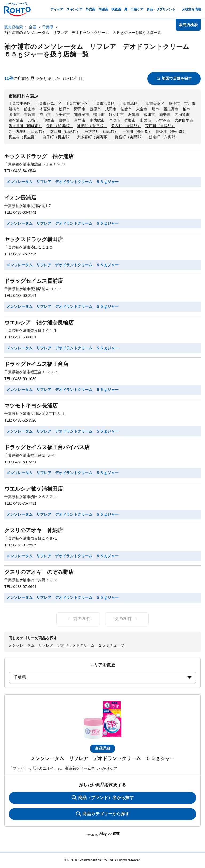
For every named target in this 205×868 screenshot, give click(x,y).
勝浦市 (14, 115)
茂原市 (95, 109)
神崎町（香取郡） (92, 126)
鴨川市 (99, 115)
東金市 (142, 109)
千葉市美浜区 (153, 103)
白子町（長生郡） (58, 137)
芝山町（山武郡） (65, 131)
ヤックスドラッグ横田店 (34, 239)
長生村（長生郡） (23, 137)
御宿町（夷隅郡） (130, 137)
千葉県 (48, 27)
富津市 (149, 115)
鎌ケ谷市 (116, 115)
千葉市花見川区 (48, 103)
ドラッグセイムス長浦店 (34, 281)
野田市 (80, 109)
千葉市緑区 (128, 103)
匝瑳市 (115, 120)
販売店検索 (14, 27)
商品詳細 (102, 748)
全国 (33, 27)
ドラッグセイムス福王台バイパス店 (47, 447)
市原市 (30, 115)
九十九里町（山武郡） (27, 131)
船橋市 (14, 109)
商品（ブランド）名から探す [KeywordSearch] (103, 798)
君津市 (134, 115)
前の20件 (78, 619)
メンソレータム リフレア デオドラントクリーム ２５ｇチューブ (66, 645)
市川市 (190, 103)
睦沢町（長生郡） (171, 131)
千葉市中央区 (20, 103)
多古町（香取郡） (126, 126)
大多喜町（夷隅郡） (94, 137)
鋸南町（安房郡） (164, 137)
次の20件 (127, 619)
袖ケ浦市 (16, 120)
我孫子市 (82, 115)
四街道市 (182, 115)
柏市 (186, 109)
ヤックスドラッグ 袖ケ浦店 (39, 156)
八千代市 (62, 115)
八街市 (33, 120)
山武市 (145, 120)
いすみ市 (163, 120)
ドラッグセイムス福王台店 (36, 364)
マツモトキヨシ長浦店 (31, 406)
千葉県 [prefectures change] (102, 677)
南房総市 (97, 120)
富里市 (80, 120)
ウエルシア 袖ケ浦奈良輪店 (39, 322)
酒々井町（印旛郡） (25, 126)
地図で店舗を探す (174, 78)
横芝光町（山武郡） (101, 131)
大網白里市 (184, 120)
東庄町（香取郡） (160, 126)
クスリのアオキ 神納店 (34, 530)
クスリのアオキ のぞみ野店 (39, 572)
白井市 (64, 120)
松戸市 (64, 109)
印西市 (49, 120)
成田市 (111, 109)
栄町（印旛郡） (60, 126)
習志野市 (171, 109)
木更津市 (47, 109)
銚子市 (174, 103)
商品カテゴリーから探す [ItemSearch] (103, 814)
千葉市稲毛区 (77, 103)
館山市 (30, 109)
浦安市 (165, 115)
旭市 (155, 109)
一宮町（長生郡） (137, 131)
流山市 (45, 115)
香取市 (130, 120)
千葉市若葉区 (104, 103)
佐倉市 (126, 109)
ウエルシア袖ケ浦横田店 (34, 489)
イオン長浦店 (20, 198)
